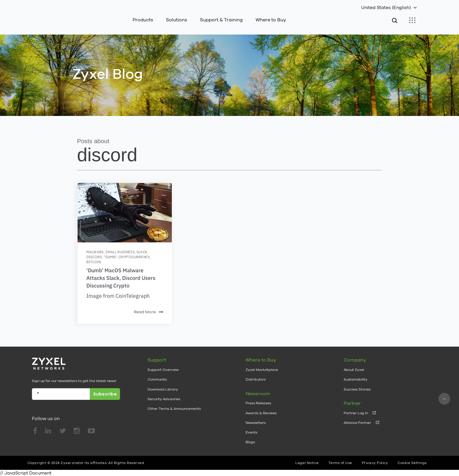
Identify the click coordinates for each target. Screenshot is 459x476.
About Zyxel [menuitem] (354, 370)
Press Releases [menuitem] (258, 403)
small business (120, 252)
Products (143, 20)
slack (142, 252)
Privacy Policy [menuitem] (375, 463)
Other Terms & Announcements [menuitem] (174, 409)
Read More (148, 312)
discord (94, 257)
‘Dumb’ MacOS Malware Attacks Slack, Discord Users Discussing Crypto (121, 278)
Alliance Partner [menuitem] (357, 423)
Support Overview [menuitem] (163, 370)
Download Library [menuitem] (163, 389)
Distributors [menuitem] (256, 379)
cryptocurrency (134, 257)
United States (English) (386, 7)
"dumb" (110, 257)
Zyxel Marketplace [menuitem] (262, 370)
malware (95, 252)
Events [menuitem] (251, 432)
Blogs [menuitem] (250, 442)
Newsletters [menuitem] (256, 423)
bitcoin (94, 262)
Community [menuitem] (157, 379)
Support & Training (221, 20)
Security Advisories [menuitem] (164, 399)
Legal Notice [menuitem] (307, 463)
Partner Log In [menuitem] (356, 413)
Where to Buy (271, 20)
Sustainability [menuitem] (356, 379)
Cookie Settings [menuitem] (412, 463)
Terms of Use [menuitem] (340, 463)
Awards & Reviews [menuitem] (261, 413)
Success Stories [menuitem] (357, 389)
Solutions (177, 20)
